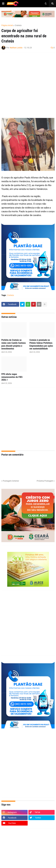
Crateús (18, 25)
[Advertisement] (28, 84)
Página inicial (7, 25)
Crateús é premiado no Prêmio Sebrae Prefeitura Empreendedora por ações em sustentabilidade (41, 344)
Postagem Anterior (11, 481)
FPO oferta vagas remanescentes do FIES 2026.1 (12, 377)
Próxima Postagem (45, 481)
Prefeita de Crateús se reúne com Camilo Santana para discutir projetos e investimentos (14, 344)
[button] (3, 4)
